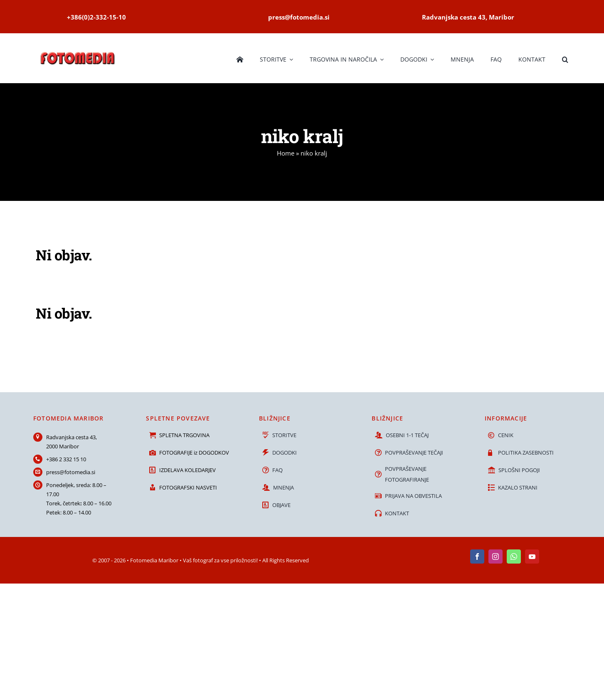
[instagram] (496, 557)
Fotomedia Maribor (154, 560)
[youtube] (532, 557)
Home (286, 153)
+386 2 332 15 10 (66, 459)
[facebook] (477, 557)
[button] (565, 58)
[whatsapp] (514, 557)
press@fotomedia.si (71, 472)
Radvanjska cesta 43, (71, 437)
